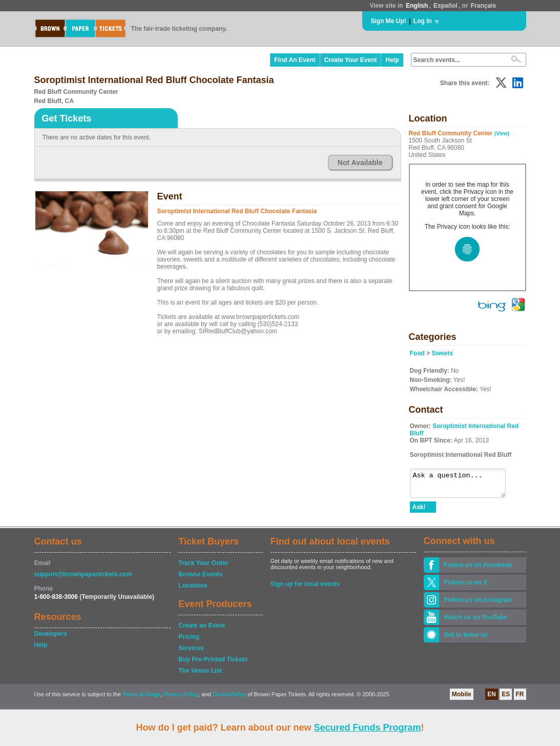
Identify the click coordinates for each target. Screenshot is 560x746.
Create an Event (202, 630)
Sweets (442, 353)
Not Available (360, 163)
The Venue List (200, 675)
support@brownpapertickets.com (83, 579)
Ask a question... (463, 486)
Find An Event (295, 60)
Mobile (462, 699)
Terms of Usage (141, 699)
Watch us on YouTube (476, 622)
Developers (51, 638)
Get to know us (466, 639)
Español (445, 6)
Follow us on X (466, 587)
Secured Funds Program (367, 728)
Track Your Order (203, 568)
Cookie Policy (230, 699)
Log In (423, 21)
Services (191, 653)
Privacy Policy (181, 699)
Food (417, 353)
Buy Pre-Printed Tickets (213, 664)
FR (520, 699)
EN (492, 699)
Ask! (419, 512)
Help (392, 60)
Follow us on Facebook (478, 570)
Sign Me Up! (389, 21)
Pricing (189, 641)
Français (483, 6)
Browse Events (200, 579)
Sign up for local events (305, 589)
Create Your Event (351, 60)
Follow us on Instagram (479, 604)
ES (506, 699)
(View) (502, 134)
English (417, 6)
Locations (193, 590)
